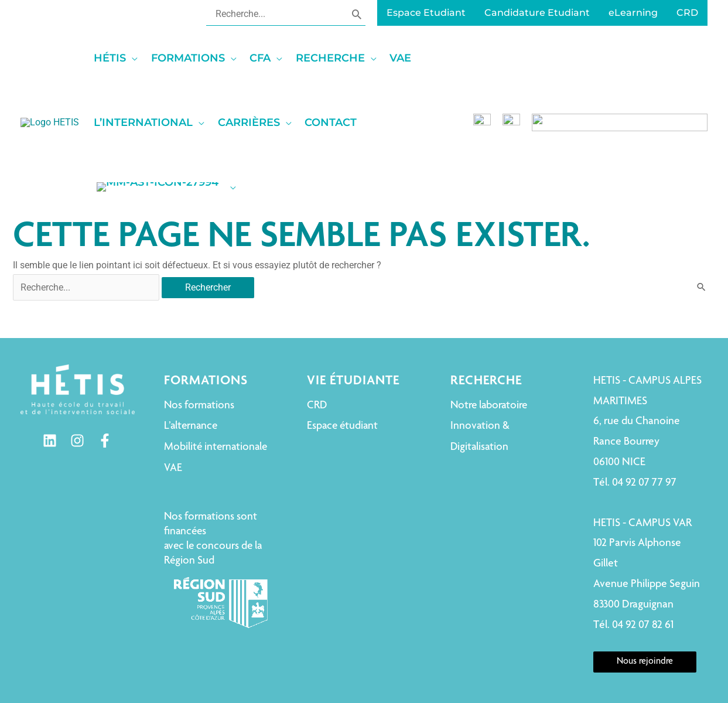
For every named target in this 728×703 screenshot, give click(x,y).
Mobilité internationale (216, 383)
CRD (317, 341)
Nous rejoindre (645, 598)
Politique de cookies (438, 654)
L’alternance (191, 362)
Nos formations (199, 341)
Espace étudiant (342, 362)
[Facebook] (105, 377)
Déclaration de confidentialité (555, 654)
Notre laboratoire (489, 341)
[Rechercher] (357, 13)
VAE (173, 404)
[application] (202, 58)
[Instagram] (77, 377)
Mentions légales (348, 654)
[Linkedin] (50, 377)
